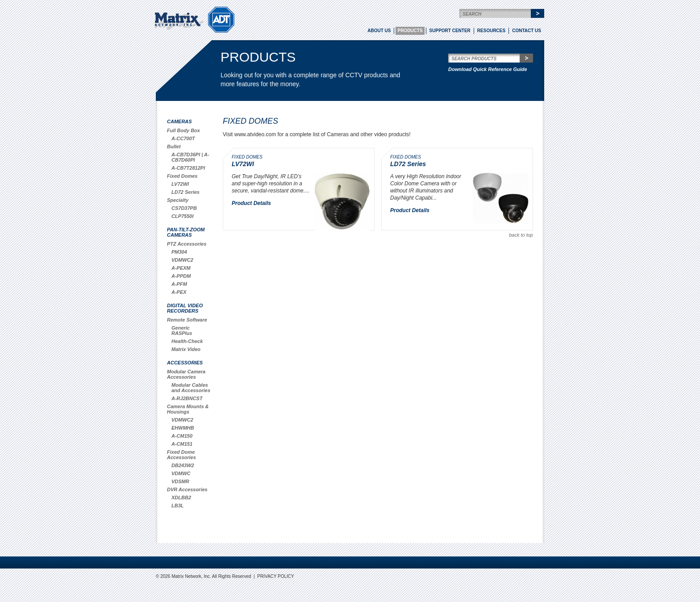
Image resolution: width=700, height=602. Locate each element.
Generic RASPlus (182, 330)
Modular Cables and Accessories (191, 388)
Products (410, 31)
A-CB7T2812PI (188, 168)
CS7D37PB (184, 208)
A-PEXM (181, 268)
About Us (379, 31)
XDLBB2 (181, 497)
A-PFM (179, 284)
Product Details (251, 203)
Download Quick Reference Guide (488, 69)
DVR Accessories (187, 489)
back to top (521, 235)
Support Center (450, 31)
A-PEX (179, 292)
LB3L (178, 506)
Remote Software (187, 320)
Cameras (179, 121)
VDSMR (180, 481)
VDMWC (181, 473)
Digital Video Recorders (185, 308)
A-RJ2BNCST (187, 398)
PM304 (179, 252)
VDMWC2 (182, 260)
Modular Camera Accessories (186, 374)
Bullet (174, 146)
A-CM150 (182, 436)
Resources (491, 31)
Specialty (178, 200)
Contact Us (527, 31)
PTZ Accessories (187, 244)
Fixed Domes (182, 176)
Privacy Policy (275, 576)
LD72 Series (185, 192)
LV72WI (180, 184)
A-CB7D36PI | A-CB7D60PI (190, 157)
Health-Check (187, 341)
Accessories (185, 363)
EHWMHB (183, 428)
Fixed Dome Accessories (181, 455)
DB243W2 (183, 465)
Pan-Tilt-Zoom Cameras (186, 232)
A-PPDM (181, 276)
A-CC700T (183, 138)
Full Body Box (183, 130)
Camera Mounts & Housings (188, 409)
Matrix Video (186, 349)
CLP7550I (183, 216)
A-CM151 (182, 444)
